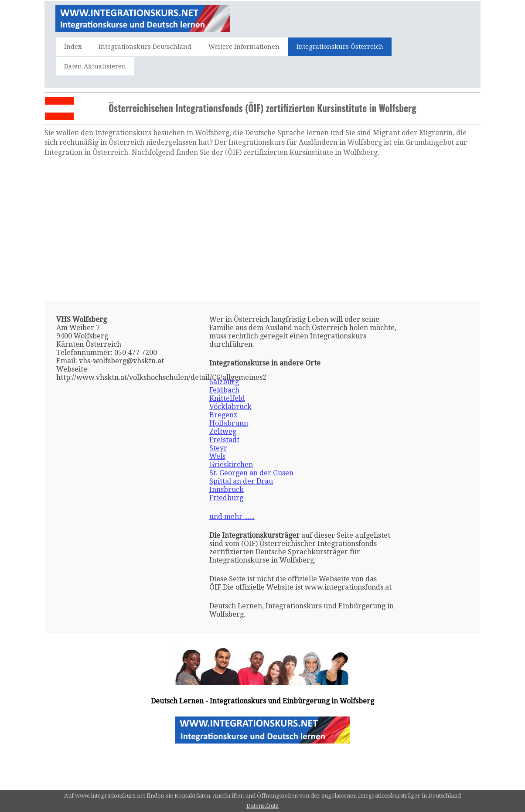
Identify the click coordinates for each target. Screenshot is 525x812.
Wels (217, 456)
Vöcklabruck (230, 407)
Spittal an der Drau (241, 481)
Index (73, 47)
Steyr (218, 448)
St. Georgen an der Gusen (251, 473)
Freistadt (224, 440)
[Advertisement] (263, 229)
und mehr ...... (232, 517)
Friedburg (226, 498)
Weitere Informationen (244, 47)
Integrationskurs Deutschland (145, 47)
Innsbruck (227, 490)
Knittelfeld (227, 398)
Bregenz (223, 415)
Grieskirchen (231, 465)
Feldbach (224, 390)
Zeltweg (223, 432)
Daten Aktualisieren (95, 66)
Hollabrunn (229, 423)
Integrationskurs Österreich (340, 47)
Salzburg (224, 382)
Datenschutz (262, 806)
